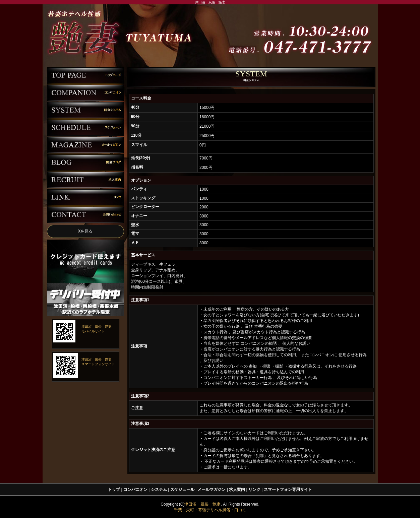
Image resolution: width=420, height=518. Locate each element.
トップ (114, 490)
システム (159, 490)
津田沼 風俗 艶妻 (202, 504)
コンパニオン (135, 490)
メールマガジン (212, 490)
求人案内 (237, 490)
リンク (254, 490)
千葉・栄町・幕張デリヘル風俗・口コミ (210, 510)
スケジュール (182, 490)
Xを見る (85, 231)
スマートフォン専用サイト (288, 490)
